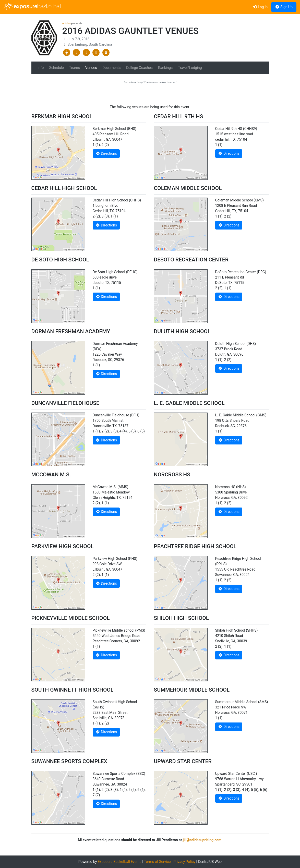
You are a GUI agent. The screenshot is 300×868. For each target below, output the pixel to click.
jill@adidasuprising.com (202, 840)
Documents (111, 68)
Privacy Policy (184, 862)
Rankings (165, 68)
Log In (260, 7)
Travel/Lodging (190, 68)
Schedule (56, 68)
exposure (32, 7)
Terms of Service (157, 862)
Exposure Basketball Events (120, 862)
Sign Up (284, 7)
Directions (106, 153)
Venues (91, 68)
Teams (75, 68)
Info (41, 68)
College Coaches (139, 68)
